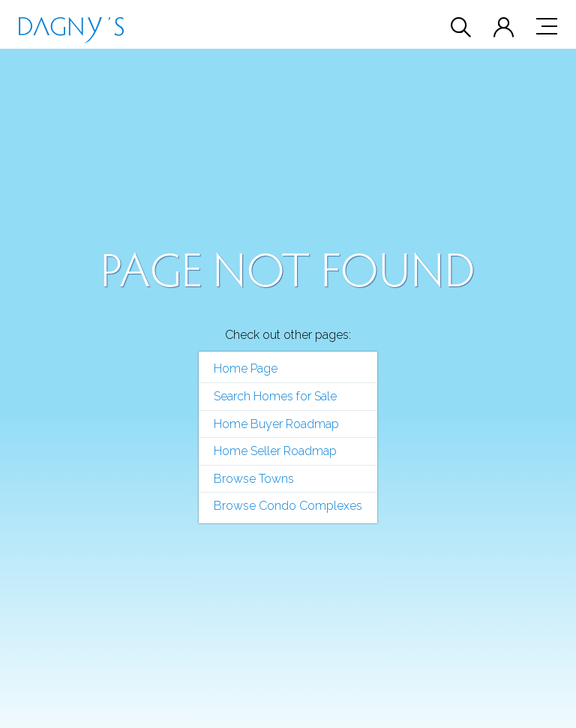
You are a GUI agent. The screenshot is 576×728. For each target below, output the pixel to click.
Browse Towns (254, 479)
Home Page (246, 368)
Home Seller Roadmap (275, 451)
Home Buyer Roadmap (276, 424)
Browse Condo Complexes (288, 506)
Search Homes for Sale (275, 396)
